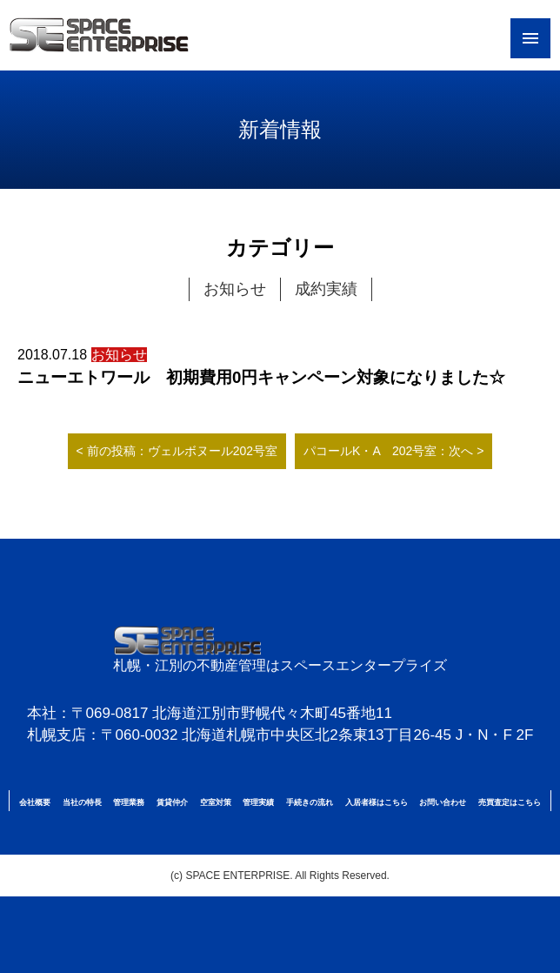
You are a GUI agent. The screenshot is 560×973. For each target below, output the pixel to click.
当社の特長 (82, 802)
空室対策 (216, 802)
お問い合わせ (443, 802)
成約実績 (326, 289)
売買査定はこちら (510, 802)
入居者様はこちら (377, 802)
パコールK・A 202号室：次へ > (393, 451)
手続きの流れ (310, 802)
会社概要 (35, 802)
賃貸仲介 (172, 802)
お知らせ (235, 289)
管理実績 (258, 802)
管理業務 (129, 802)
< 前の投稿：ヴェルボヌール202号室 (177, 451)
